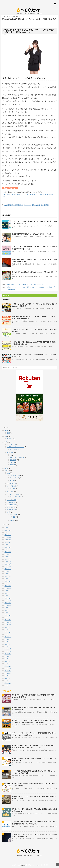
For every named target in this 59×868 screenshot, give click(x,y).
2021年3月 (8, 598)
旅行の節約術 (11, 507)
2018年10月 (8, 654)
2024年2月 (8, 557)
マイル (12, 480)
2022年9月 (8, 579)
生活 (33, 205)
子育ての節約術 (12, 505)
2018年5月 (8, 666)
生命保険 (10, 439)
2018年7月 (8, 661)
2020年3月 (8, 615)
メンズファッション (16, 497)
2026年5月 (8, 528)
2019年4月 (8, 639)
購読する (6, 296)
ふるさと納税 (14, 515)
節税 (8, 512)
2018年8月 (8, 659)
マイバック (27, 205)
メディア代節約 (12, 500)
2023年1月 (8, 574)
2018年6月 (8, 664)
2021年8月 (8, 593)
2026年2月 (8, 532)
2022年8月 (8, 581)
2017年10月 (8, 673)
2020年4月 (8, 613)
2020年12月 (8, 600)
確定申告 (12, 520)
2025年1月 (8, 549)
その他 (6, 431)
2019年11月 (8, 622)
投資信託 (12, 462)
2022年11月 (8, 576)
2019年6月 (8, 634)
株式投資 (12, 465)
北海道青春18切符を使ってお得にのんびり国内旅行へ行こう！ (32, 234)
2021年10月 (8, 588)
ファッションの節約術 (14, 494)
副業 (6, 442)
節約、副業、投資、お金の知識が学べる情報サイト (29, 855)
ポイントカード (14, 478)
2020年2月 (8, 617)
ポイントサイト (12, 444)
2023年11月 (8, 564)
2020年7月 (8, 608)
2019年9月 (8, 627)
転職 (8, 433)
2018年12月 (8, 649)
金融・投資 (10, 453)
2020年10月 (8, 605)
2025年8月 (8, 547)
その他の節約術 (12, 484)
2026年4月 (8, 530)
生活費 (38, 205)
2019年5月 (8, 637)
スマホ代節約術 (12, 486)
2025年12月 (8, 537)
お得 (22, 205)
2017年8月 (8, 678)
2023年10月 (8, 566)
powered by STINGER (43, 865)
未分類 (6, 468)
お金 (8, 473)
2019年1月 (8, 647)
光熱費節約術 (11, 502)
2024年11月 (8, 552)
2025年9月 (8, 545)
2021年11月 (8, 586)
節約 (42, 205)
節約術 (18, 205)
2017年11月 (8, 671)
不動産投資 (13, 460)
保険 (6, 436)
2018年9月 (8, 656)
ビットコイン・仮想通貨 (17, 458)
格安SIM (12, 488)
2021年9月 (8, 591)
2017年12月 (8, 668)
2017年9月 (8, 676)
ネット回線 (10, 492)
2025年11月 (8, 540)
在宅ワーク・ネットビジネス (15, 447)
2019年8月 (8, 630)
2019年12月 (8, 620)
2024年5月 (8, 554)
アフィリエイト (14, 449)
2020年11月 (8, 603)
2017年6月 (8, 683)
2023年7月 (8, 571)
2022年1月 (8, 583)
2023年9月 (8, 569)
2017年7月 (8, 681)
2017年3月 (8, 685)
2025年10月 (8, 542)
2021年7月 (8, 596)
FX (11, 455)
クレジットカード (15, 475)
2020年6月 (8, 610)
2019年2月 (8, 644)
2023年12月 (8, 562)
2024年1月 (8, 559)
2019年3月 (8, 642)
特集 (14, 517)
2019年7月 (8, 632)
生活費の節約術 (9, 205)
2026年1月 (8, 535)
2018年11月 (8, 651)
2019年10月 (8, 625)
